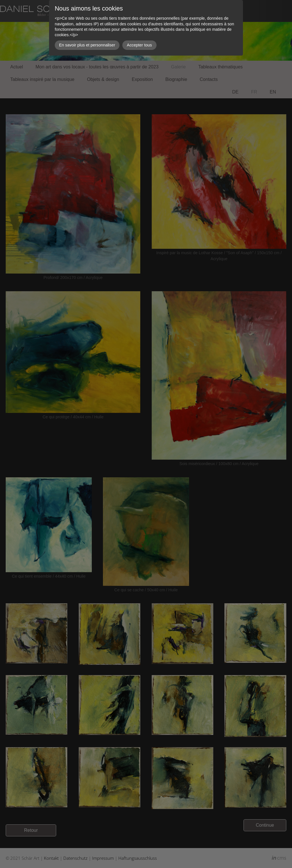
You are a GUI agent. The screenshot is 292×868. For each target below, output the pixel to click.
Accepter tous (139, 45)
